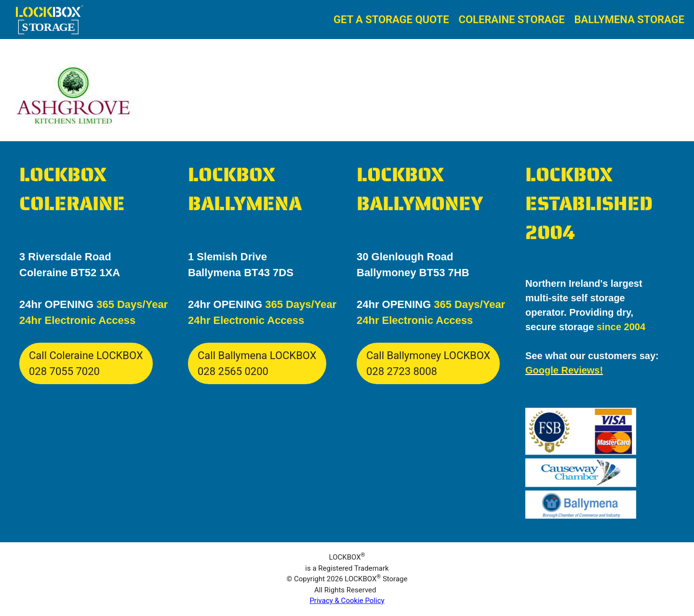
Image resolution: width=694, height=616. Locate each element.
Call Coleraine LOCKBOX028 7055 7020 (86, 363)
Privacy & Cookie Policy (347, 601)
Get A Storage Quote (391, 20)
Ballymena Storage (629, 20)
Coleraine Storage (512, 20)
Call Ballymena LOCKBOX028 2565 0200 (257, 363)
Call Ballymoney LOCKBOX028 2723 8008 (428, 363)
